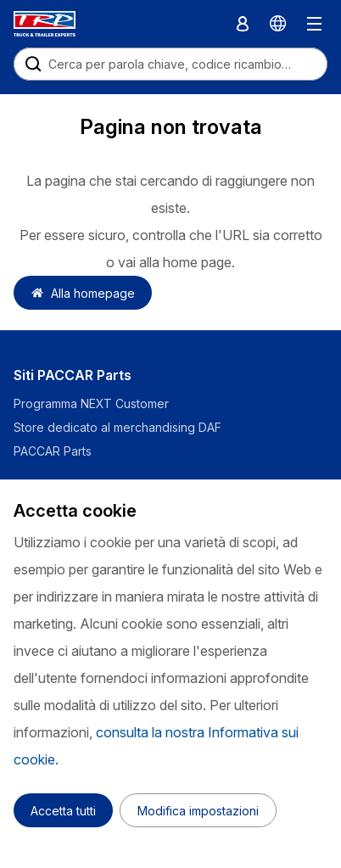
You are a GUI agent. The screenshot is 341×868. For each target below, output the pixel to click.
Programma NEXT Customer (93, 403)
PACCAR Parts (53, 451)
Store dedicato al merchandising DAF (117, 427)
